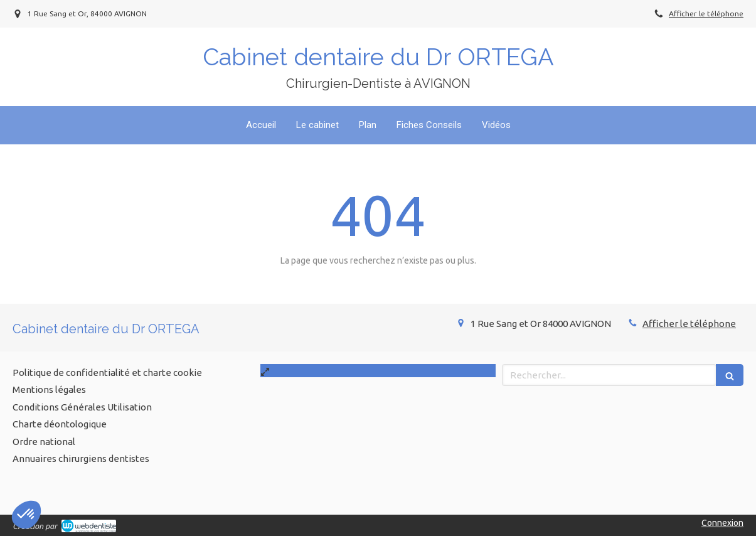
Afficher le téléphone (706, 13)
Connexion (722, 523)
